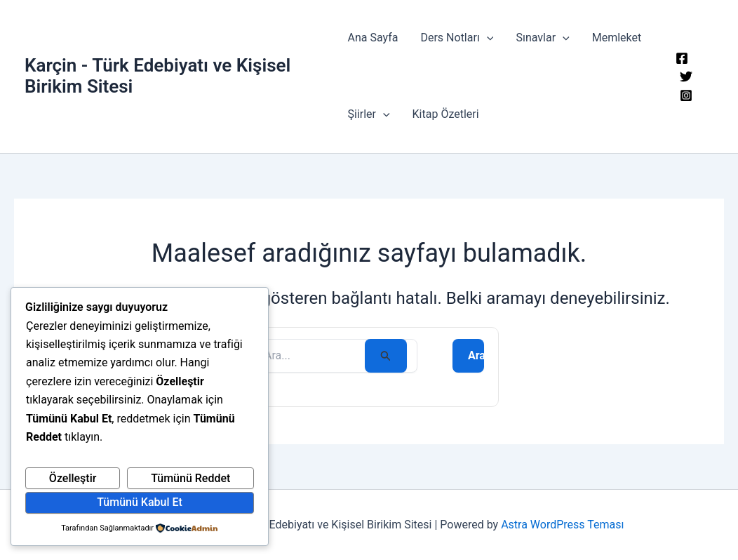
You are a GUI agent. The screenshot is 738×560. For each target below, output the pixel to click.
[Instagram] (686, 95)
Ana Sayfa (373, 38)
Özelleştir (73, 478)
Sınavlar (542, 38)
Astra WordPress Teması (562, 525)
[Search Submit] (386, 356)
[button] (487, 38)
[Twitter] (686, 76)
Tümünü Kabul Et (140, 502)
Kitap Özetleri (446, 114)
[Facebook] (682, 58)
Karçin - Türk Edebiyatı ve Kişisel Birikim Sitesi (157, 76)
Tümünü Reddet (190, 478)
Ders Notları (457, 38)
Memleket (617, 38)
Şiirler (368, 114)
